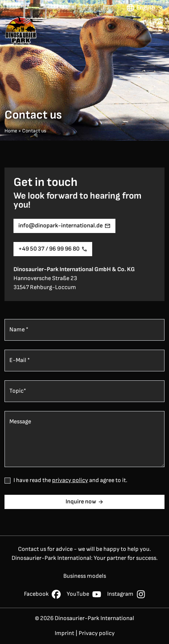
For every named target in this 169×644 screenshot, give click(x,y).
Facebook (42, 594)
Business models (85, 576)
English (145, 8)
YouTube (84, 594)
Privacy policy (97, 633)
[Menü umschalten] (157, 31)
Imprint (64, 633)
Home (11, 131)
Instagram (126, 594)
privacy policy (70, 480)
